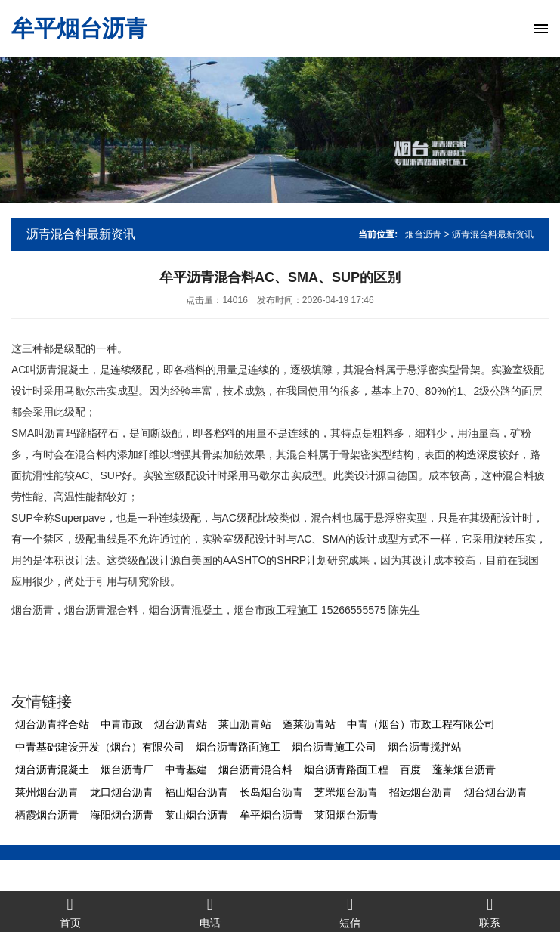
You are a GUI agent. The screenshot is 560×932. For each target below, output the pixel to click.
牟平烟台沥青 (79, 28)
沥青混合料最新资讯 (81, 234)
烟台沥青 (423, 234)
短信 (350, 912)
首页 (70, 912)
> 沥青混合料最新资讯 (489, 234)
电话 (210, 912)
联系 (490, 912)
